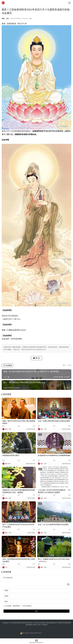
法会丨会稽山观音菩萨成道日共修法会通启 (54, 421)
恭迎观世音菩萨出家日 (11, 455)
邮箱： (7, 596)
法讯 (30, 18)
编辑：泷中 (5, 18)
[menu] (69, 3)
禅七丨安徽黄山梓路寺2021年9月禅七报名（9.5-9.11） (54, 560)
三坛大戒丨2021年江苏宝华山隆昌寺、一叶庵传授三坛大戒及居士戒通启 (54, 491)
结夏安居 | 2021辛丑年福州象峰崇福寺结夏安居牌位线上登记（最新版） (19, 491)
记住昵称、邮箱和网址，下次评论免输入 (18, 606)
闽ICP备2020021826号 (26, 623)
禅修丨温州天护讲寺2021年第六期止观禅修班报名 (19, 422)
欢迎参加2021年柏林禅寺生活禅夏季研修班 (54, 455)
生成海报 (7, 365)
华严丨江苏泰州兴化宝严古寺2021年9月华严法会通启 (18, 526)
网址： (7, 601)
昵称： (7, 590)
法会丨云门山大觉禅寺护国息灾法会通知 (53, 524)
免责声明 (61, 623)
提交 (37, 611)
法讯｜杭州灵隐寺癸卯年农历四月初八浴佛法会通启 (19, 560)
